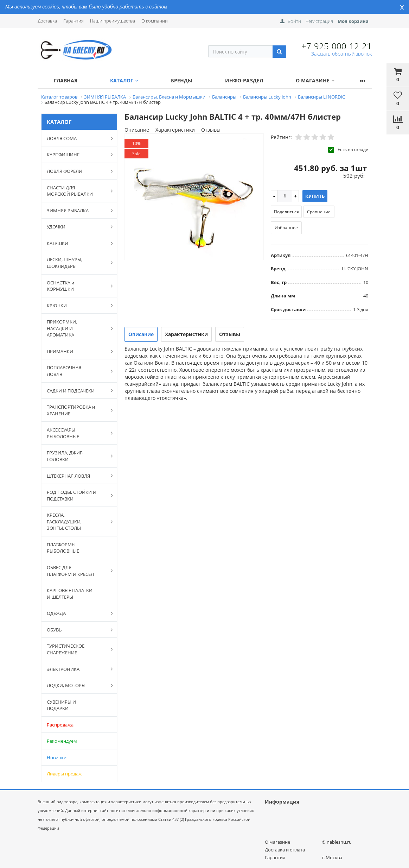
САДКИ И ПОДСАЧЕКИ (76, 390)
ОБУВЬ (76, 630)
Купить (315, 196)
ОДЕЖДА (76, 613)
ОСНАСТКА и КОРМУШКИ (76, 286)
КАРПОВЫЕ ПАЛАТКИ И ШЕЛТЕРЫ (70, 594)
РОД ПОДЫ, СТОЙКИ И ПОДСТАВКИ (76, 495)
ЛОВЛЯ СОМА (76, 138)
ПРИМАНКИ (76, 351)
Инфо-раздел (244, 80)
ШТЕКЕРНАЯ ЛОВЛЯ (76, 476)
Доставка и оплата (285, 850)
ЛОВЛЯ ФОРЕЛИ (76, 171)
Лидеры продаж (64, 774)
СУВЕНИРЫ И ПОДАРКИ (61, 705)
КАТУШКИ (76, 243)
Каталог (124, 80)
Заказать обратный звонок (341, 54)
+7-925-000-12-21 (337, 46)
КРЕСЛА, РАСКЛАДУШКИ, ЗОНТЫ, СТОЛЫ (76, 521)
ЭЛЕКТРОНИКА (76, 669)
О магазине (315, 80)
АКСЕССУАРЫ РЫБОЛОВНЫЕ (76, 433)
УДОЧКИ (76, 227)
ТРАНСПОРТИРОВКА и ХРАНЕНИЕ (76, 410)
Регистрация (319, 21)
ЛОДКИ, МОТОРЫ (76, 685)
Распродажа (60, 725)
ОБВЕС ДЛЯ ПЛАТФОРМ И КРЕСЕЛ (76, 571)
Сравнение (319, 212)
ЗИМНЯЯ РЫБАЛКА (76, 210)
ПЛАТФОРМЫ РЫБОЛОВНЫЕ (63, 548)
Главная (66, 80)
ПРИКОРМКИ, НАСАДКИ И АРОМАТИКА (76, 328)
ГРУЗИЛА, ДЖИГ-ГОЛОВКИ (76, 456)
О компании (155, 21)
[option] (194, 197)
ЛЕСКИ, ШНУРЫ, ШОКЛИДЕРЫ (76, 263)
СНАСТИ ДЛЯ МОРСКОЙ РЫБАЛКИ (76, 191)
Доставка (47, 21)
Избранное (286, 228)
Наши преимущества (113, 21)
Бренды (182, 80)
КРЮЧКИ (76, 305)
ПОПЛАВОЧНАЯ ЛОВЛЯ (76, 371)
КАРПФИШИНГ (76, 155)
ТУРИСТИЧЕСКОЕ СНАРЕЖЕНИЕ (76, 649)
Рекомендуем (62, 741)
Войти (294, 21)
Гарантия (74, 21)
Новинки (57, 757)
